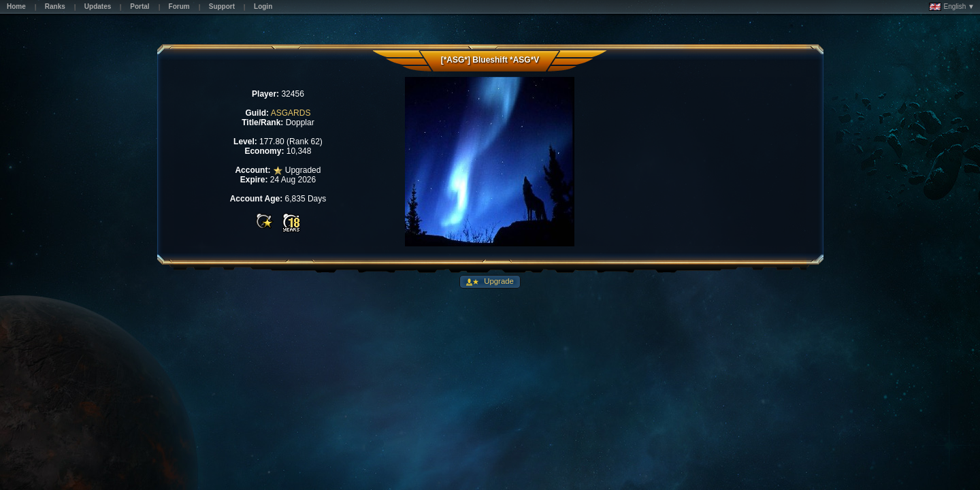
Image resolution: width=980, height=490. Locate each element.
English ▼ (952, 7)
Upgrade (498, 281)
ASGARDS (291, 113)
